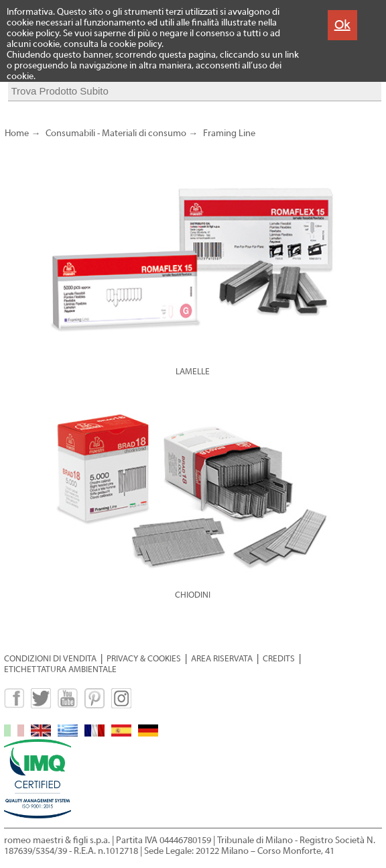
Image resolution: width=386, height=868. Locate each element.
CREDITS (279, 658)
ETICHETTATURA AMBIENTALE (60, 669)
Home (17, 133)
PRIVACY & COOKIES (144, 658)
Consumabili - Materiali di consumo (116, 133)
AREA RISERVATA (222, 658)
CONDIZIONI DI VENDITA (50, 658)
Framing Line (229, 133)
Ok (342, 24)
